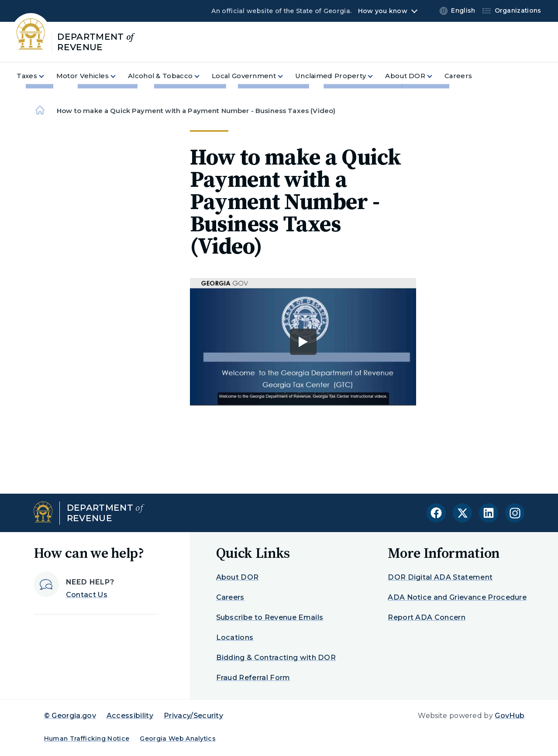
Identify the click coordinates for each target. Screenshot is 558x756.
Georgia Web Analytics (178, 739)
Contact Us (87, 595)
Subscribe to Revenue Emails (270, 617)
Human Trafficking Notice (87, 739)
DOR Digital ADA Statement (440, 577)
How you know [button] (383, 11)
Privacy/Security (193, 716)
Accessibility (130, 716)
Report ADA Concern (427, 617)
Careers (230, 597)
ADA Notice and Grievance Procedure (457, 597)
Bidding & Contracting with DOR (276, 658)
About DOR (238, 577)
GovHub (510, 716)
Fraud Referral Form (253, 678)
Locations (235, 637)
